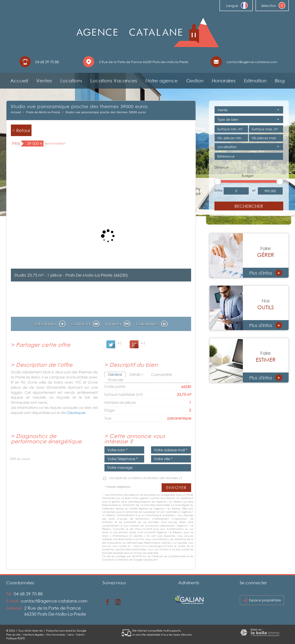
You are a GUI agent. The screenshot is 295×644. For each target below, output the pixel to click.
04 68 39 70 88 (28, 594)
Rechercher (249, 206)
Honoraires (224, 81)
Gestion (195, 81)
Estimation (255, 81)
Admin (80, 635)
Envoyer (176, 487)
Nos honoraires (56, 635)
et (254, 190)
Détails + (137, 375)
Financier (116, 380)
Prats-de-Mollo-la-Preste (43, 112)
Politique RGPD (16, 638)
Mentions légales (33, 635)
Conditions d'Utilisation (115, 560)
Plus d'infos (266, 273)
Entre (219, 190)
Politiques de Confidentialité (169, 556)
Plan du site (13, 635)
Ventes (44, 81)
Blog (280, 81)
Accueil (19, 81)
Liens (71, 635)
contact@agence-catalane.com (252, 62)
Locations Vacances (114, 81)
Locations (71, 81)
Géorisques (76, 413)
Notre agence (162, 81)
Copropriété (161, 375)
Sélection (269, 6)
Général (115, 375)
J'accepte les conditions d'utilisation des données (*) (145, 478)
